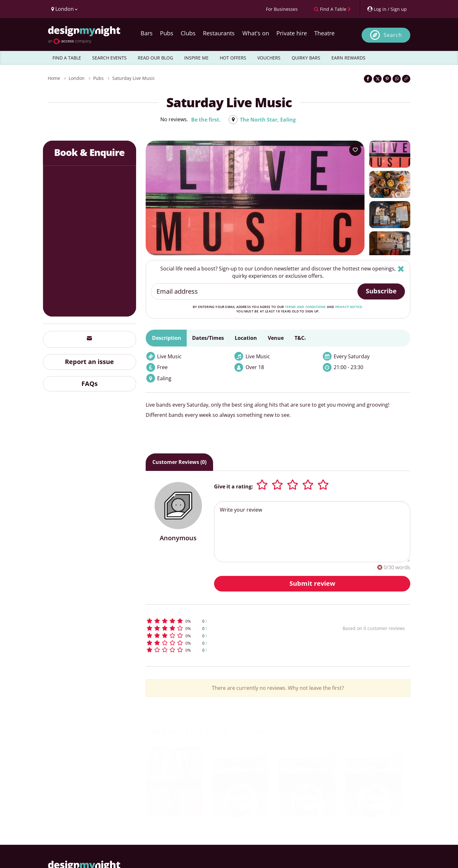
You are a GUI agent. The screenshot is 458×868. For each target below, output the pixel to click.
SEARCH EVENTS (109, 58)
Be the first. (206, 120)
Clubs (188, 33)
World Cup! (241, 825)
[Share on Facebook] (368, 79)
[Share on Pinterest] (387, 79)
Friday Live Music (174, 825)
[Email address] (255, 291)
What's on (256, 33)
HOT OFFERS (233, 58)
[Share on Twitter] (378, 79)
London (77, 78)
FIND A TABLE (67, 58)
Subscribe (381, 291)
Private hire (292, 33)
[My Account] (387, 9)
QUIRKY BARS (306, 58)
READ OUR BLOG (155, 58)
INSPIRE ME (196, 58)
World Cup (307, 825)
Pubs (167, 33)
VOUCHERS (269, 58)
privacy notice (349, 307)
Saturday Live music (134, 78)
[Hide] (401, 269)
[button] (232, 621)
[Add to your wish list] (355, 150)
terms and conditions (305, 307)
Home (54, 78)
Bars (147, 33)
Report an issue (89, 362)
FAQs (90, 384)
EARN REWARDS (348, 58)
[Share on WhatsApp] (397, 79)
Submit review (312, 583)
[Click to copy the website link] (406, 79)
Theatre (324, 33)
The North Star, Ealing (268, 120)
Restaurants (219, 33)
